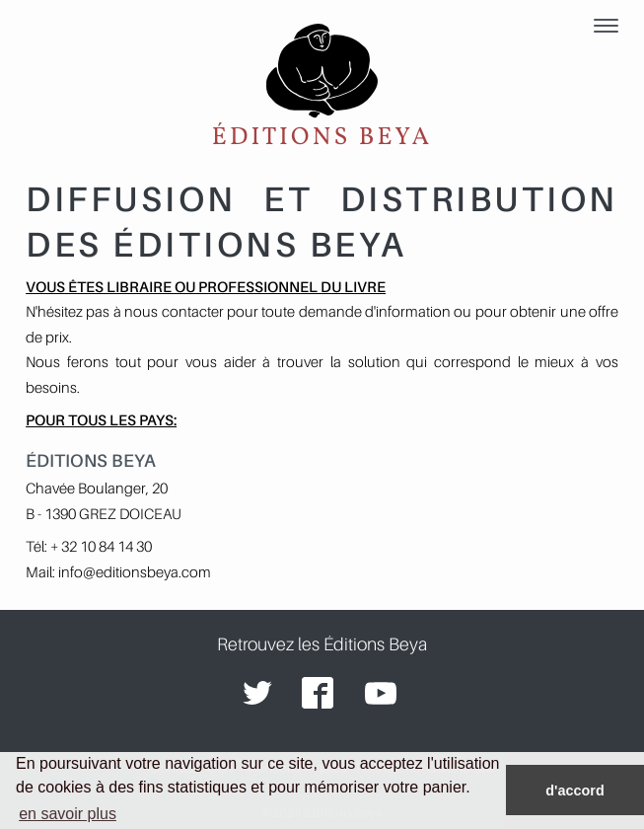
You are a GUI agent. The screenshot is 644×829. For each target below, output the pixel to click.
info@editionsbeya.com (135, 571)
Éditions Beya (322, 87)
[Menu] (606, 28)
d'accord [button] (574, 791)
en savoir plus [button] (68, 814)
